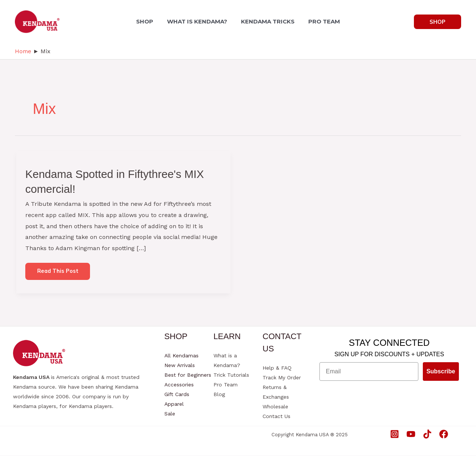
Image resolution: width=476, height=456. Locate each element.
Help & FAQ (277, 368)
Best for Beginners (188, 375)
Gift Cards (177, 395)
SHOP (148, 21)
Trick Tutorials (231, 375)
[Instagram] (395, 434)
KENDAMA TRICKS (267, 21)
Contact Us (276, 417)
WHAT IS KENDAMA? (198, 21)
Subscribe (441, 372)
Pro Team (226, 385)
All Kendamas (181, 356)
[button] (438, 22)
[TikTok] (427, 434)
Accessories (179, 385)
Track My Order (282, 378)
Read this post (58, 274)
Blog (219, 395)
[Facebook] (444, 434)
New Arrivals (180, 366)
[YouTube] (411, 434)
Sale (170, 414)
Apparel (174, 404)
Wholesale (275, 407)
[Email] (369, 372)
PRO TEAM (321, 21)
